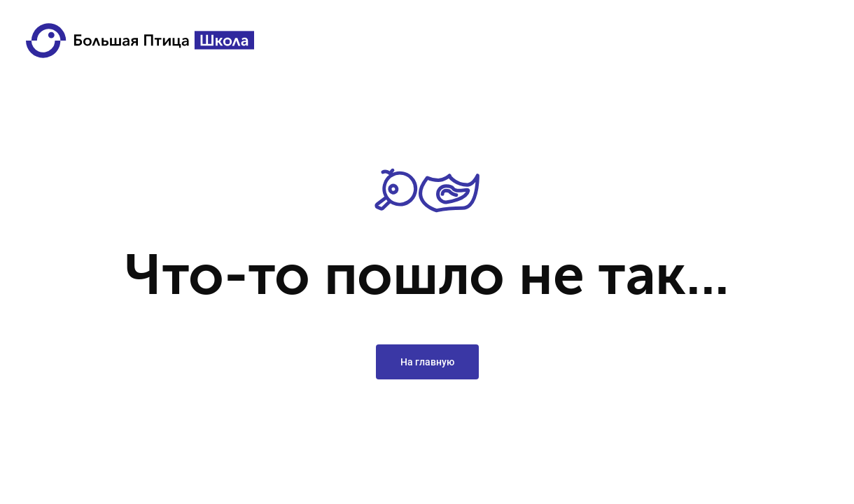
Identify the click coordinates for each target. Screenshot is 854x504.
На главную (427, 362)
